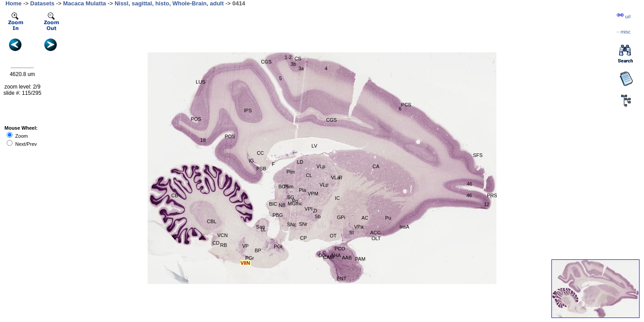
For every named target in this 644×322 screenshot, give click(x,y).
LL (263, 229)
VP (245, 246)
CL (309, 175)
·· (623, 32)
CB (175, 195)
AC (365, 218)
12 (487, 204)
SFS (478, 155)
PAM (360, 259)
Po (295, 201)
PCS (406, 105)
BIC (273, 204)
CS (298, 59)
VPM (313, 194)
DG (322, 255)
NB (282, 205)
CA (376, 166)
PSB (261, 169)
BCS (284, 186)
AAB (347, 258)
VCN (222, 235)
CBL (212, 221)
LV (315, 146)
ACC (375, 233)
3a (301, 68)
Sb (318, 216)
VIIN (245, 263)
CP (303, 238)
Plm (290, 172)
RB (223, 245)
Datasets (42, 3)
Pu (388, 218)
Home (13, 3)
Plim (289, 186)
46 (470, 184)
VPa (359, 227)
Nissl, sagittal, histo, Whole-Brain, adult (169, 3)
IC (337, 198)
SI (352, 233)
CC (260, 153)
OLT (376, 238)
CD (216, 243)
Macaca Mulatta (85, 3)
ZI (315, 211)
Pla (303, 190)
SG (291, 197)
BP (258, 250)
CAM (328, 257)
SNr (303, 224)
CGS (267, 62)
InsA (404, 227)
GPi (341, 217)
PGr (250, 258)
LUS (201, 82)
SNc (292, 225)
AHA (336, 255)
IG (251, 161)
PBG (278, 215)
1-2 (288, 57)
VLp (321, 166)
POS (196, 119)
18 (203, 140)
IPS (248, 110)
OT (333, 236)
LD (300, 162)
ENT (342, 279)
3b (293, 64)
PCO (340, 249)
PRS (492, 195)
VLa (335, 178)
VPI (309, 209)
